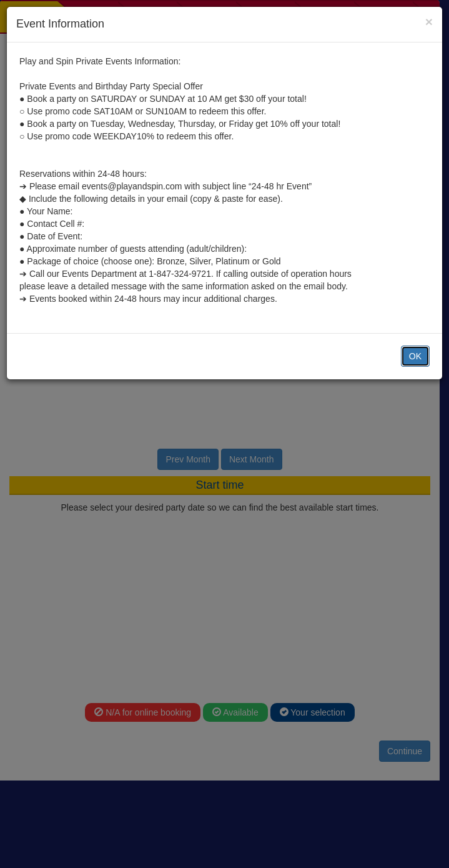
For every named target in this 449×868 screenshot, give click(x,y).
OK (415, 356)
